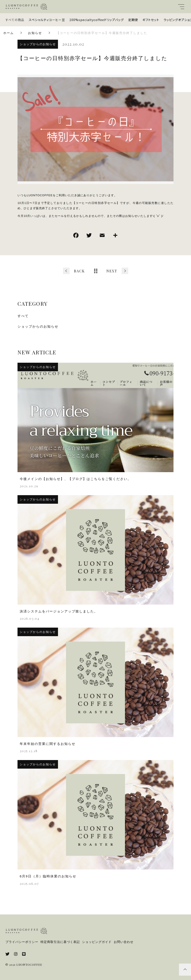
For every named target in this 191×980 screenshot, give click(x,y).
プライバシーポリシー (22, 942)
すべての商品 (15, 20)
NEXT (112, 271)
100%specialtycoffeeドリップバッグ (97, 20)
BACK (79, 271)
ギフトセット (151, 20)
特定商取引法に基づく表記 (60, 942)
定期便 (133, 20)
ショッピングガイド (97, 942)
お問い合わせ (124, 942)
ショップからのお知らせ (38, 44)
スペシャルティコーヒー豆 (47, 20)
